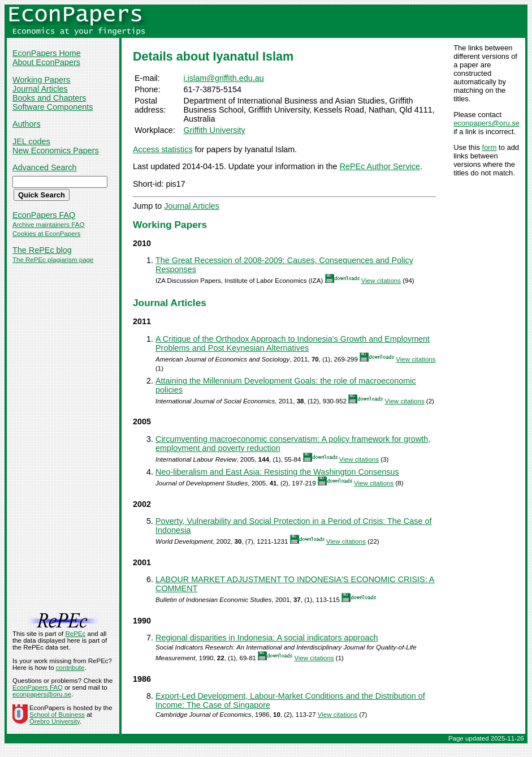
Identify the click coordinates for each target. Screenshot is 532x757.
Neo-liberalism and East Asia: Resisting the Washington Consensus (277, 472)
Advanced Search (45, 167)
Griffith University (215, 130)
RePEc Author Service (380, 166)
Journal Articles (40, 89)
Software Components (53, 107)
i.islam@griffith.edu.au (224, 78)
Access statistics (163, 149)
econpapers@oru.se (486, 123)
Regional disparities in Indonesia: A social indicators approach (267, 638)
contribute (70, 668)
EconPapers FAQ (44, 215)
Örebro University (55, 721)
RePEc (75, 634)
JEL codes (31, 141)
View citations (381, 281)
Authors (27, 124)
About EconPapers (46, 62)
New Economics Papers (56, 150)
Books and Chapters (49, 98)
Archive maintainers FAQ (48, 225)
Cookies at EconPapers (46, 234)
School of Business (57, 715)
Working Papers (41, 80)
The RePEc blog (42, 250)
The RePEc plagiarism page (53, 260)
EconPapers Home (47, 53)
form (490, 147)
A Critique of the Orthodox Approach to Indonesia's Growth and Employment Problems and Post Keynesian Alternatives (293, 343)
